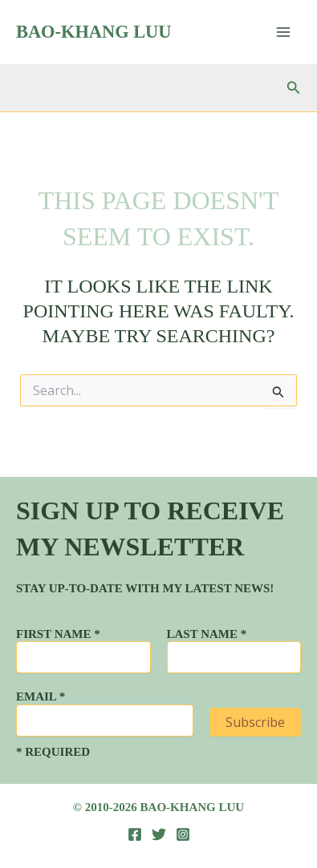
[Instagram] (183, 834)
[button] (294, 88)
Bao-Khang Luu (93, 32)
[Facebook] (135, 834)
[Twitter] (159, 834)
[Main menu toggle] (283, 32)
